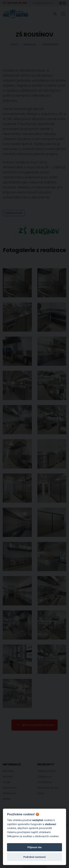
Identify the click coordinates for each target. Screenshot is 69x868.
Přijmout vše (34, 847)
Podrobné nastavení (34, 857)
